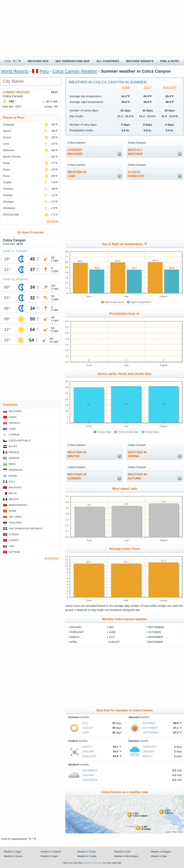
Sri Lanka (16, 517)
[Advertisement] (92, 28)
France (14, 452)
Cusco (7, 137)
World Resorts (15, 71)
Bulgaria (15, 411)
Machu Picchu (12, 157)
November (155, 637)
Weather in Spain (49, 856)
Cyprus (14, 435)
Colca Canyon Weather (75, 71)
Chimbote (9, 208)
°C (14, 61)
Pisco (7, 170)
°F (20, 61)
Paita (6, 163)
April (73, 642)
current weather (75, 152)
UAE (12, 546)
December (155, 642)
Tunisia (14, 534)
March (75, 637)
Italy (12, 482)
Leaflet (167, 832)
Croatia (14, 423)
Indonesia (16, 470)
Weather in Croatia (87, 856)
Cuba (12, 429)
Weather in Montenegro (126, 856)
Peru (44, 71)
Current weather (16, 92)
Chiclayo (9, 202)
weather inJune (77, 174)
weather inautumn (137, 476)
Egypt (13, 446)
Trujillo (7, 182)
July (148, 88)
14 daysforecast (136, 174)
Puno (6, 176)
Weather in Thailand (51, 852)
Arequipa (9, 124)
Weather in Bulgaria (161, 852)
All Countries (108, 61)
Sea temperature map (73, 61)
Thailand (15, 523)
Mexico (14, 499)
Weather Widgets (140, 61)
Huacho (8, 195)
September (156, 627)
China (13, 417)
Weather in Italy (159, 856)
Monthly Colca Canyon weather (125, 619)
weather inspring (137, 454)
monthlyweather (135, 152)
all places (52, 221)
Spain (12, 511)
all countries (51, 558)
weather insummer (77, 476)
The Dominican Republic (26, 528)
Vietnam (14, 552)
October (154, 632)
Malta (13, 493)
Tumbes (8, 189)
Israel (13, 476)
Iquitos (7, 131)
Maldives (15, 487)
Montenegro (18, 505)
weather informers (93, 863)
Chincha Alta (11, 215)
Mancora (9, 150)
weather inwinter (77, 454)
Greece (14, 458)
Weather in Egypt (12, 852)
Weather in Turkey (87, 852)
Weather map (38, 61)
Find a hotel (170, 61)
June (126, 88)
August (170, 88)
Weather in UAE (122, 852)
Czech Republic (20, 441)
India (12, 464)
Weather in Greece (13, 856)
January (76, 627)
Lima (6, 144)
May (112, 627)
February (77, 632)
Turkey (14, 540)
